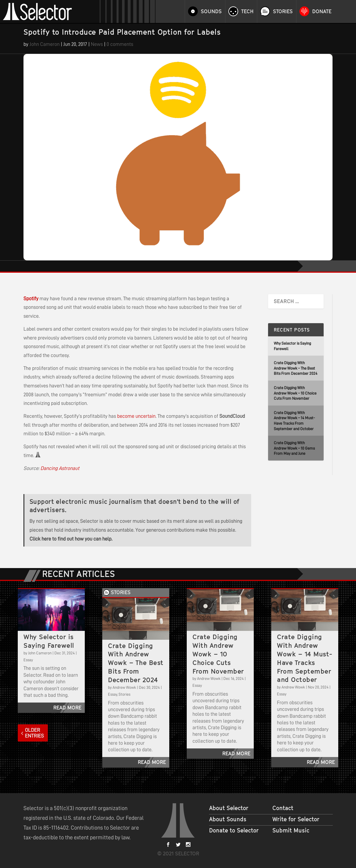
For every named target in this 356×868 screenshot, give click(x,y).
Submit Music (291, 830)
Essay (28, 660)
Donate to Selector (234, 830)
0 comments (120, 44)
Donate (322, 11)
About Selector (229, 808)
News (97, 44)
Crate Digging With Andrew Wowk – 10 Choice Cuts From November (295, 393)
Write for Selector (296, 819)
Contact (283, 808)
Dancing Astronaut (60, 468)
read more (67, 708)
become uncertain (136, 416)
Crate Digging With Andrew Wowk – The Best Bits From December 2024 (296, 368)
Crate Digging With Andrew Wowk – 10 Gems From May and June (294, 448)
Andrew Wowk (124, 687)
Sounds (211, 11)
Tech (247, 11)
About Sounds (228, 819)
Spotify (31, 299)
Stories (283, 11)
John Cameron (45, 44)
